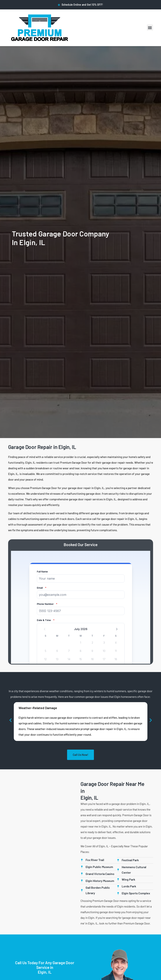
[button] (150, 28)
